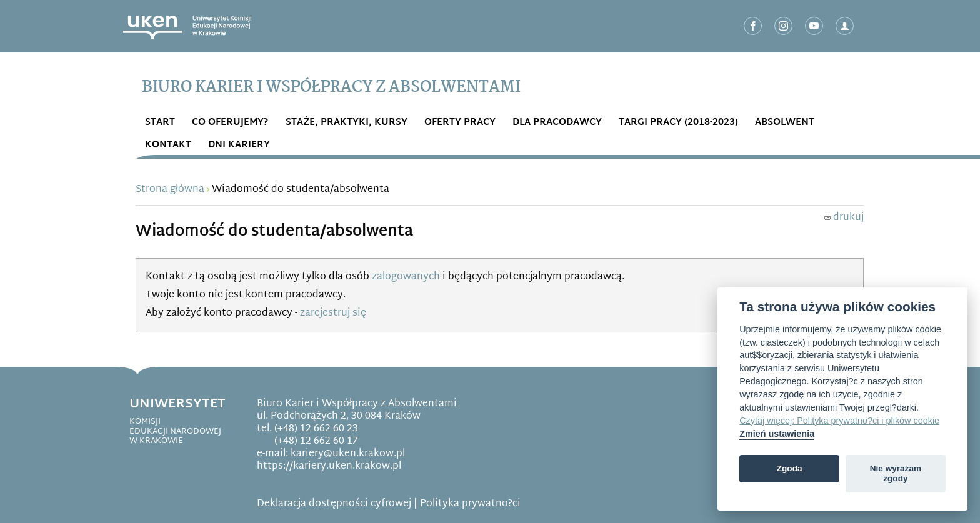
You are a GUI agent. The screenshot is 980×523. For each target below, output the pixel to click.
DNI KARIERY (239, 145)
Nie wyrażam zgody (896, 473)
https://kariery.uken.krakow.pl (329, 466)
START (160, 123)
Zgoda (790, 468)
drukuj (844, 218)
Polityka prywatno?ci (470, 504)
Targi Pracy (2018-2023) (678, 123)
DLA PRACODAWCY (557, 123)
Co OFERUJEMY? (230, 123)
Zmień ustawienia (777, 434)
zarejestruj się (333, 313)
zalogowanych (406, 277)
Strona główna (170, 190)
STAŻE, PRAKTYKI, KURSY (347, 123)
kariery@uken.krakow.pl (348, 454)
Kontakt (168, 145)
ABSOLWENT (785, 123)
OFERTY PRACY (460, 123)
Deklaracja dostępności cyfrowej (334, 504)
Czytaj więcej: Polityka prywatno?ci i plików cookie (839, 421)
